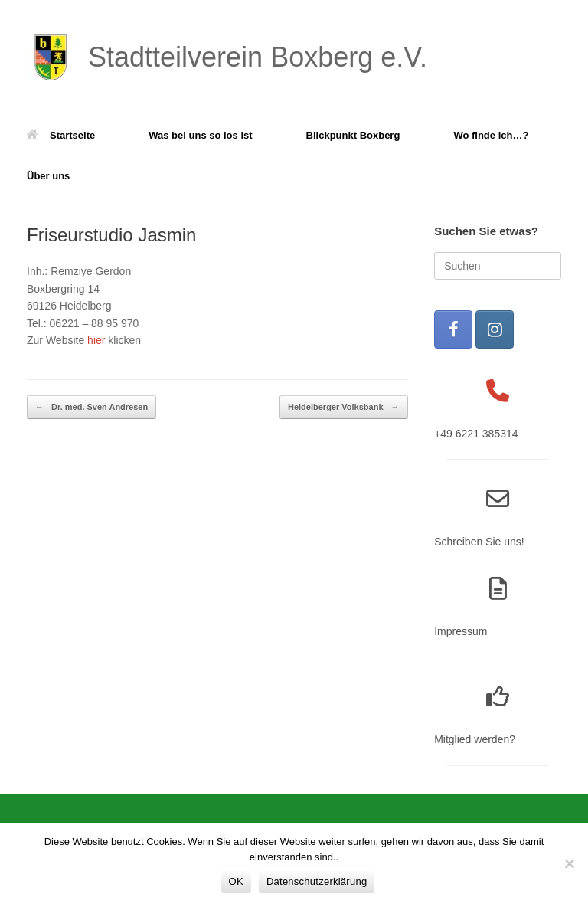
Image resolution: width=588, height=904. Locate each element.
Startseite (61, 135)
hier (96, 340)
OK (236, 881)
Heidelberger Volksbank (344, 407)
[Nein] (569, 863)
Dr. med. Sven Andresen (91, 407)
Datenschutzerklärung (317, 881)
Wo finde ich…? (491, 135)
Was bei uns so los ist (200, 135)
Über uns (48, 176)
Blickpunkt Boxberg (353, 135)
